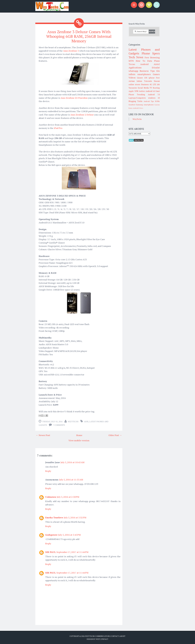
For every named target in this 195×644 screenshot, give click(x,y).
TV (151, 88)
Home (79, 435)
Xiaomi (157, 81)
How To (140, 61)
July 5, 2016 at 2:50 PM (68, 497)
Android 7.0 (154, 94)
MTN (131, 61)
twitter (142, 91)
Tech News (136, 57)
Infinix (139, 81)
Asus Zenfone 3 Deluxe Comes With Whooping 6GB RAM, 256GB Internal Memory (79, 36)
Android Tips (149, 101)
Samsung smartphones (145, 105)
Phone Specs (151, 53)
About (123, 636)
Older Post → (115, 435)
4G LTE (153, 84)
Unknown (51, 497)
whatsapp (133, 71)
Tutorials (148, 81)
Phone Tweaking (137, 94)
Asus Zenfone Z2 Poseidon (74, 98)
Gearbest (132, 105)
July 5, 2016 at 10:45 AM (73, 462)
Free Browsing (152, 57)
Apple (131, 91)
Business (145, 84)
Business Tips (147, 71)
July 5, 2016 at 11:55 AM (71, 479)
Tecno (132, 64)
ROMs (157, 101)
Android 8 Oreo (138, 108)
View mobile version (79, 440)
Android (144, 64)
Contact (115, 636)
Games (156, 74)
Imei (158, 91)
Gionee (140, 78)
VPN (136, 91)
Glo (158, 71)
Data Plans (153, 61)
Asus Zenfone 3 (71, 51)
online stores (134, 84)
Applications (135, 67)
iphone (152, 78)
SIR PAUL (50, 552)
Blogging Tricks (135, 101)
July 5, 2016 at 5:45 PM (69, 535)
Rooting (156, 88)
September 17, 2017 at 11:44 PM (72, 552)
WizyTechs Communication (97, 636)
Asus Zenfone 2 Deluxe (82, 114)
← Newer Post (43, 435)
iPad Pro (58, 128)
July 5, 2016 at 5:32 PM (75, 517)
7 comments (59, 425)
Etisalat (156, 67)
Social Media (143, 88)
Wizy (98, 639)
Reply (48, 471)
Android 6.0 (150, 91)
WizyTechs (73, 421)
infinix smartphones (140, 74)
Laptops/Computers (137, 98)
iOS (146, 78)
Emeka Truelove (54, 517)
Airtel (157, 64)
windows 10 (154, 98)
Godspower (51, 535)
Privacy (105, 639)
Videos (132, 78)
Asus (86, 421)
